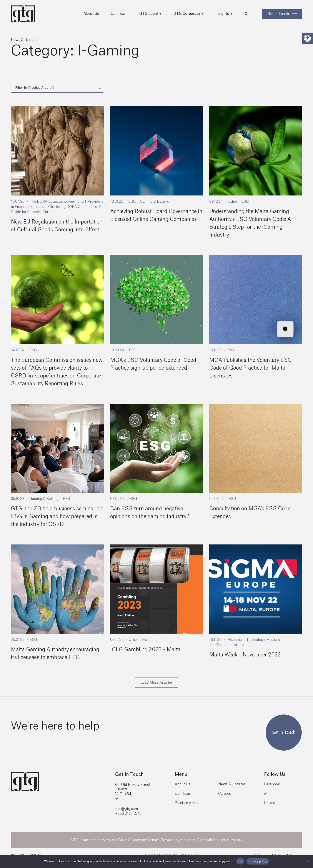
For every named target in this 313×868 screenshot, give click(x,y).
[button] (307, 38)
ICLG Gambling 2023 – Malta (146, 655)
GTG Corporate (189, 15)
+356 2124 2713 (128, 819)
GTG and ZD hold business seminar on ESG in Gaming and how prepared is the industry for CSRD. (56, 522)
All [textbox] (52, 90)
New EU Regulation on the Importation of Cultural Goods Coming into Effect (57, 232)
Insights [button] (224, 15)
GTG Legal (151, 15)
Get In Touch (284, 738)
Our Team (119, 15)
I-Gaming (150, 645)
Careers (225, 799)
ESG (132, 204)
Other (232, 204)
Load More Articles (156, 688)
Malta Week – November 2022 (246, 660)
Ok (240, 861)
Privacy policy (258, 861)
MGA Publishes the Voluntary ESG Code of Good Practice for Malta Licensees (251, 373)
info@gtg (123, 814)
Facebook (272, 789)
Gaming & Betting (155, 204)
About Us (91, 15)
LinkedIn (271, 808)
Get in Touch (278, 15)
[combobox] (57, 90)
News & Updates (232, 789)
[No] (308, 861)
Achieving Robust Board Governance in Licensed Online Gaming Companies (154, 222)
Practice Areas (186, 808)
